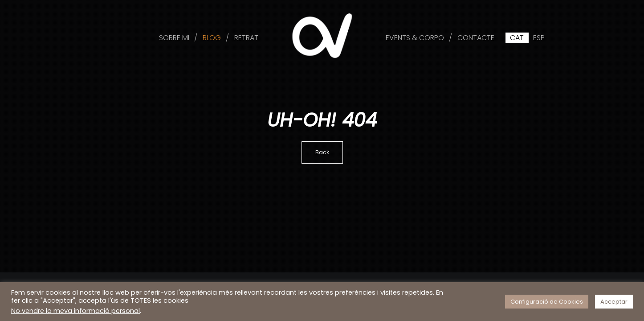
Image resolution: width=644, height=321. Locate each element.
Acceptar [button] (614, 302)
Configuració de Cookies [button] (547, 302)
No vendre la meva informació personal (75, 311)
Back (322, 152)
